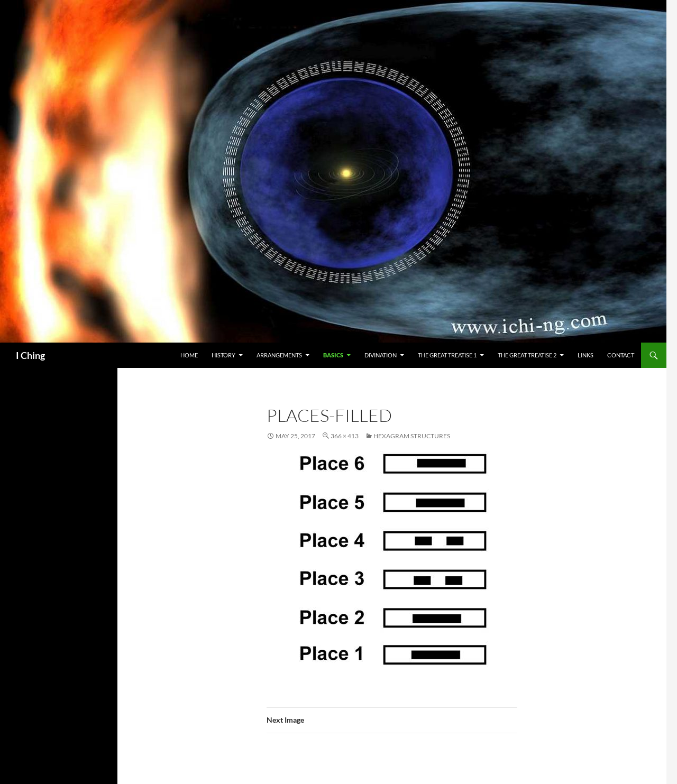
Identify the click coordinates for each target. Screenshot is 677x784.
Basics (333, 355)
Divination (381, 355)
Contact (621, 355)
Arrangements (279, 355)
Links (585, 355)
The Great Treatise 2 (527, 355)
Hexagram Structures (412, 436)
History (223, 355)
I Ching (30, 355)
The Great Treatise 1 (447, 355)
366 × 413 (345, 436)
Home (189, 355)
